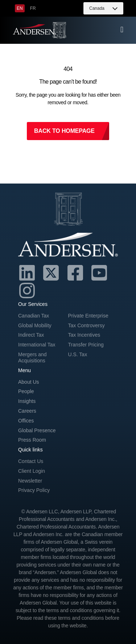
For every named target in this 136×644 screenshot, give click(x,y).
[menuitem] (20, 8)
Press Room (32, 440)
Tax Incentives (84, 335)
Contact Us (31, 461)
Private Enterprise (88, 316)
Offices (26, 421)
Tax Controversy (86, 325)
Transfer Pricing (86, 345)
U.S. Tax (78, 354)
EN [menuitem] (20, 8)
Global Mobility (35, 325)
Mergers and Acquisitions (32, 357)
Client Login (32, 471)
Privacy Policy (34, 490)
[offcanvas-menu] (122, 30)
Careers (27, 411)
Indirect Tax (31, 335)
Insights (27, 401)
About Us (29, 382)
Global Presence (37, 430)
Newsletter (30, 481)
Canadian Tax (34, 316)
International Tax (37, 345)
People (26, 391)
